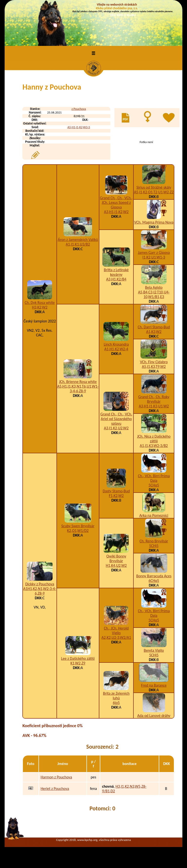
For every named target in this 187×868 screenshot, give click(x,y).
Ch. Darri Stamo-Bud (154, 327)
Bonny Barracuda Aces (154, 576)
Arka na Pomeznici (154, 515)
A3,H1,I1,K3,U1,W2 (154, 406)
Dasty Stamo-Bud (116, 491)
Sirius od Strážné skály (154, 187)
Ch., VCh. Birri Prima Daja (154, 478)
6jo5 (116, 703)
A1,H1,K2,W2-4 (116, 349)
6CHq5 (154, 581)
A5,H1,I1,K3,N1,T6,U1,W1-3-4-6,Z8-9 (78, 389)
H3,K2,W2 (40, 307)
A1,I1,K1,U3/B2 (78, 244)
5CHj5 (154, 546)
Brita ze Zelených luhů (116, 696)
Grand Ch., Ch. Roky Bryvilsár (154, 399)
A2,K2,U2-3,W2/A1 (116, 637)
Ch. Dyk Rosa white (40, 303)
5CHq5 (154, 485)
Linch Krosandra (116, 344)
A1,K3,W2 (154, 332)
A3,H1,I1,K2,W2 (116, 212)
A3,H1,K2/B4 (116, 279)
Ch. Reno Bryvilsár (154, 541)
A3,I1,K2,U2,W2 (116, 428)
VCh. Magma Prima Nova (154, 222)
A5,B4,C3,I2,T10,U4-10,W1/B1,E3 (154, 294)
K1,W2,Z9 (78, 663)
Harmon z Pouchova (56, 777)
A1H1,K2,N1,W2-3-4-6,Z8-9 (40, 591)
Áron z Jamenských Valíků (78, 240)
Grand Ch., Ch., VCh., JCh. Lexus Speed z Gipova (116, 202)
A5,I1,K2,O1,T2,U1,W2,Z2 (154, 192)
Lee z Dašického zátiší (78, 658)
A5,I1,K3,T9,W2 (154, 367)
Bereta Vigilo (154, 650)
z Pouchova (79, 109)
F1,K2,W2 (116, 496)
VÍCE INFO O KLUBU (123, 15)
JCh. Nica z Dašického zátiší (154, 439)
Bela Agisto (154, 287)
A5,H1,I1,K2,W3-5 (79, 127)
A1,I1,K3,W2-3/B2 (154, 446)
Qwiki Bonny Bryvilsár (116, 558)
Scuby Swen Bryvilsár (78, 526)
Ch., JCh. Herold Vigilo (116, 630)
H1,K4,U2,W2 (116, 565)
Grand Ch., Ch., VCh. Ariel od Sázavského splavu (116, 419)
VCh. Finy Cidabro (154, 362)
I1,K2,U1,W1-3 (154, 257)
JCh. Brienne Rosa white (78, 382)
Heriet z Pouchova (55, 789)
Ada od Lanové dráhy (154, 716)
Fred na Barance (154, 685)
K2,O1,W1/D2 (78, 531)
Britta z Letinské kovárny (116, 272)
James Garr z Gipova (154, 253)
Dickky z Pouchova (40, 584)
